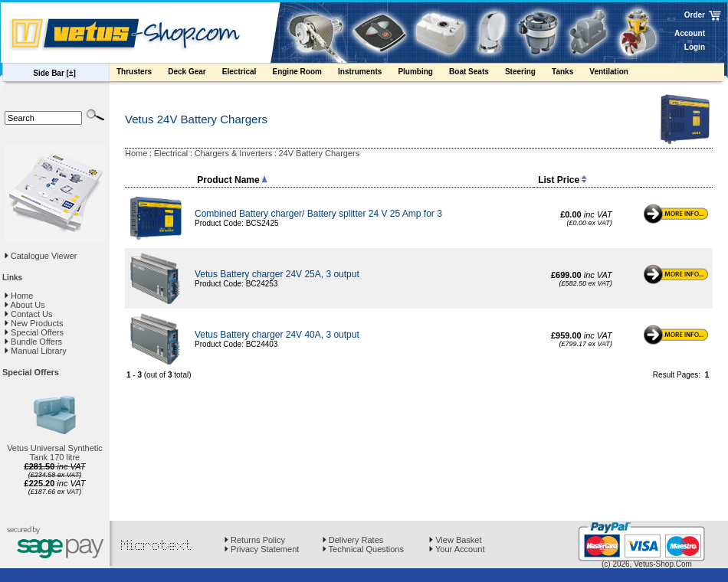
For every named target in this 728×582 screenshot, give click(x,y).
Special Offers (34, 332)
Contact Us (28, 314)
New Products (34, 323)
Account (690, 33)
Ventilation (616, 74)
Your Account (457, 549)
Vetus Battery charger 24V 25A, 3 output (277, 274)
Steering (528, 74)
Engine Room (304, 74)
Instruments (367, 74)
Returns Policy (255, 540)
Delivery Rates (353, 540)
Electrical (247, 74)
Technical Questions (363, 549)
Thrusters (141, 74)
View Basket (455, 540)
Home (19, 296)
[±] (71, 73)
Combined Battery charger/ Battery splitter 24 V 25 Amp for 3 (318, 214)
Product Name (232, 180)
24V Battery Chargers (319, 153)
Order (695, 15)
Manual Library (36, 351)
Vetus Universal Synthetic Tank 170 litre (55, 453)
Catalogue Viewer (44, 256)
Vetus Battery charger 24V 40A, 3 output (277, 335)
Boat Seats (476, 74)
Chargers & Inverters (233, 153)
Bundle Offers (33, 342)
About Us (25, 305)
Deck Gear (194, 74)
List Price (562, 180)
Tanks (570, 74)
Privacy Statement (262, 549)
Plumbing (423, 74)
